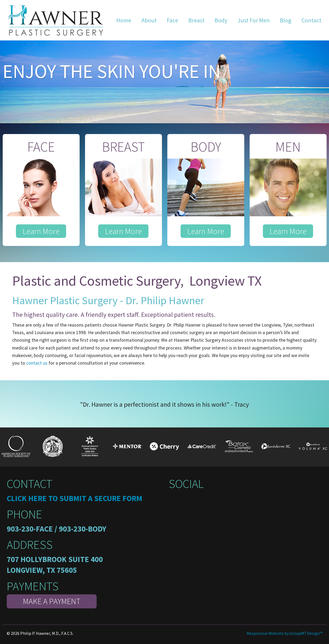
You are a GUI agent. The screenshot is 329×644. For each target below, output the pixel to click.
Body (221, 20)
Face (172, 20)
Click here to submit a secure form (74, 498)
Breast (196, 20)
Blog (286, 20)
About (149, 20)
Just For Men (254, 20)
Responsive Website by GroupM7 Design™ (285, 633)
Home (124, 20)
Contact (311, 20)
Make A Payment (52, 601)
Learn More (41, 231)
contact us (37, 363)
